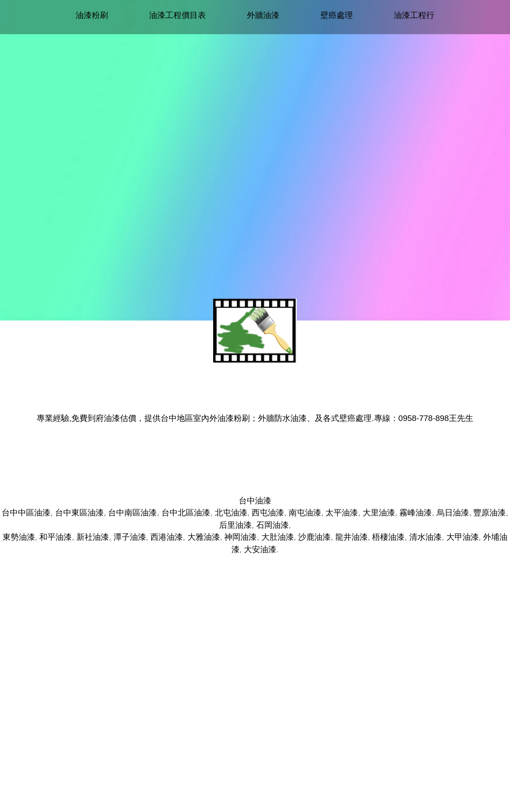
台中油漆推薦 (255, 457)
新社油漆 (93, 537)
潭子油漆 (130, 537)
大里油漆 (379, 513)
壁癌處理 (337, 15)
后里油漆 (235, 525)
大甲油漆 (463, 537)
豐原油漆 (489, 513)
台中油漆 (255, 501)
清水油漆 (425, 537)
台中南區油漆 (132, 513)
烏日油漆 (453, 513)
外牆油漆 (263, 15)
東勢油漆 (19, 537)
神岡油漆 (240, 537)
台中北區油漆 (186, 513)
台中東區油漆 (79, 513)
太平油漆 (342, 513)
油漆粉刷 (92, 15)
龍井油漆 (352, 537)
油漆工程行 (414, 15)
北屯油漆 (231, 513)
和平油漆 (56, 537)
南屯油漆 (305, 513)
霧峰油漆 (416, 513)
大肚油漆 (278, 537)
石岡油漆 (273, 525)
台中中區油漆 (26, 513)
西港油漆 (167, 537)
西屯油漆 (268, 513)
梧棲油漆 (388, 537)
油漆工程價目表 (177, 15)
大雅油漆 (204, 537)
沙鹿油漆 (314, 537)
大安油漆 (260, 549)
